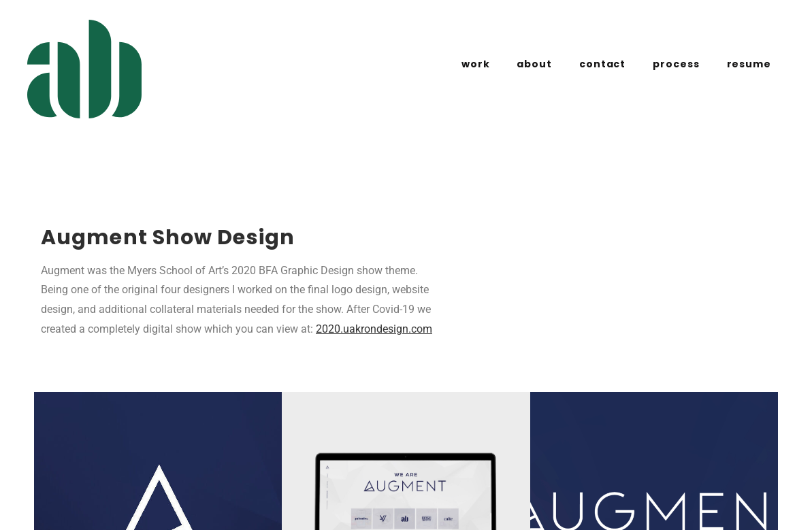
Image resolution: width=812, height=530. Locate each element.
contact (602, 64)
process (676, 64)
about (534, 64)
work (476, 64)
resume (749, 64)
